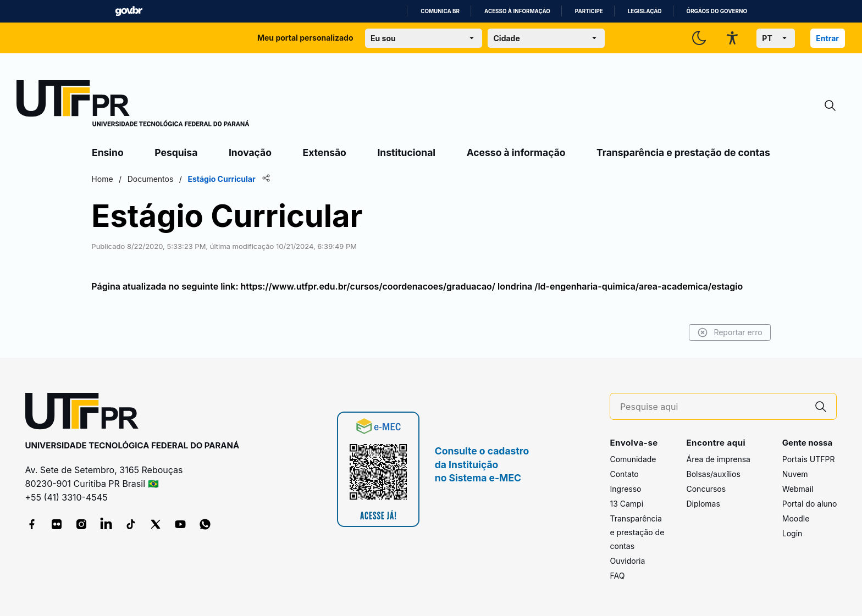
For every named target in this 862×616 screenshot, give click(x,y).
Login (792, 533)
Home (104, 179)
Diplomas (703, 504)
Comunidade (633, 459)
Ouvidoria (627, 561)
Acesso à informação (517, 11)
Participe (589, 11)
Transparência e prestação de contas (683, 152)
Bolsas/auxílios (713, 474)
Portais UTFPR (809, 459)
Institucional (406, 152)
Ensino (108, 152)
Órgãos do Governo (717, 11)
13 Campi (626, 504)
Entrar (827, 38)
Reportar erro (728, 332)
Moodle (796, 518)
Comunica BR (440, 11)
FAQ (617, 576)
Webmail (798, 489)
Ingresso (625, 489)
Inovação (250, 152)
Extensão (325, 152)
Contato (624, 474)
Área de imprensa (718, 459)
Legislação (645, 11)
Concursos (706, 489)
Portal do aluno (810, 504)
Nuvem (795, 474)
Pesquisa (176, 152)
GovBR (129, 11)
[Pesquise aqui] (713, 407)
